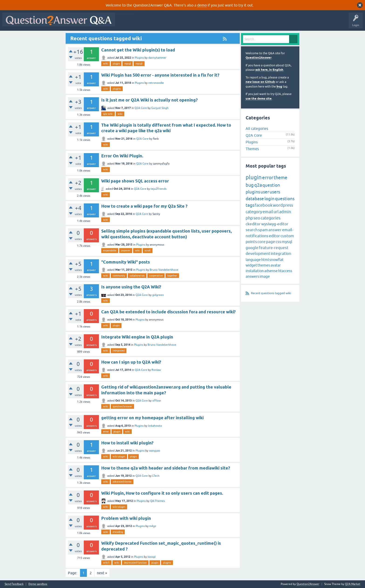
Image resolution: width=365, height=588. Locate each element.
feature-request (274, 248)
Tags (196, 23)
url (276, 212)
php (249, 218)
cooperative (156, 276)
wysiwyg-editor (275, 224)
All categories (257, 128)
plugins (117, 89)
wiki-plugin (119, 456)
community (119, 276)
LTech (156, 476)
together (172, 276)
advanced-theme (122, 482)
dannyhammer (157, 58)
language (253, 260)
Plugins (139, 58)
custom (287, 236)
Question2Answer (259, 58)
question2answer (122, 406)
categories (271, 218)
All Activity (125, 23)
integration (281, 253)
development (258, 253)
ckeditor (253, 224)
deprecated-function (135, 563)
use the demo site (259, 99)
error (106, 432)
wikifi (106, 563)
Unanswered (178, 23)
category (254, 212)
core (262, 242)
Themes (252, 149)
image (265, 276)
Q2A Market (353, 584)
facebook (264, 205)
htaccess (285, 271)
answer (275, 230)
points (251, 242)
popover (126, 250)
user (265, 192)
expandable (110, 250)
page (271, 242)
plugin (116, 64)
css (278, 242)
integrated (119, 351)
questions (285, 199)
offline (157, 401)
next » (102, 573)
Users (210, 23)
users (275, 192)
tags (250, 205)
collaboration (137, 276)
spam (263, 230)
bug (279, 86)
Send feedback (14, 584)
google (252, 248)
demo (202, 5)
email (268, 212)
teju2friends (159, 189)
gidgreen (158, 295)
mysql (128, 64)
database (255, 199)
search (252, 230)
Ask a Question (230, 23)
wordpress (283, 205)
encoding (118, 532)
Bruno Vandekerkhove (164, 270)
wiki (106, 64)
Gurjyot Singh (160, 108)
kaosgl (152, 557)
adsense (271, 271)
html (265, 260)
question (271, 185)
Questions (144, 23)
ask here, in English (269, 70)
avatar (276, 265)
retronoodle (156, 83)
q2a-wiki (108, 114)
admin (285, 212)
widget (251, 265)
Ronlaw (156, 370)
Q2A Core (141, 108)
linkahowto (155, 426)
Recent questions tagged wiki (271, 293)
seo (257, 218)
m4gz (153, 526)
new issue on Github (260, 82)
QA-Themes (157, 501)
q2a (258, 185)
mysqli (139, 64)
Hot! (160, 23)
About (261, 23)
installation (255, 271)
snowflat (276, 260)
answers (252, 276)
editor (274, 236)
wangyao (155, 451)
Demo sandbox (38, 584)
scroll (148, 250)
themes (264, 265)
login (269, 199)
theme (281, 177)
